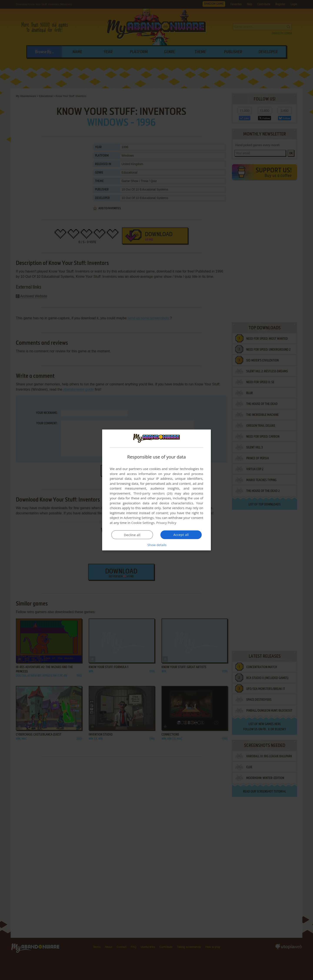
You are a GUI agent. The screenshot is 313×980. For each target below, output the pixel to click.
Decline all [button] (132, 535)
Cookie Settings (143, 523)
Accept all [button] (181, 535)
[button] (156, 545)
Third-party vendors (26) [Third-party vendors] (153, 493)
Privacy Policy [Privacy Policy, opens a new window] (166, 523)
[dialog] (156, 490)
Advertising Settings (139, 518)
